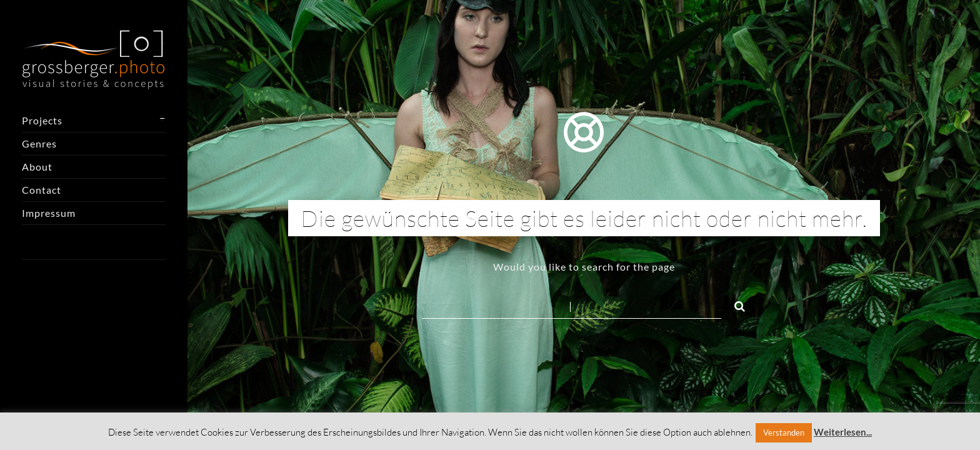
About (37, 167)
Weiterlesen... (843, 432)
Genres (39, 143)
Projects (42, 120)
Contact (42, 190)
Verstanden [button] (784, 432)
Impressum (49, 213)
